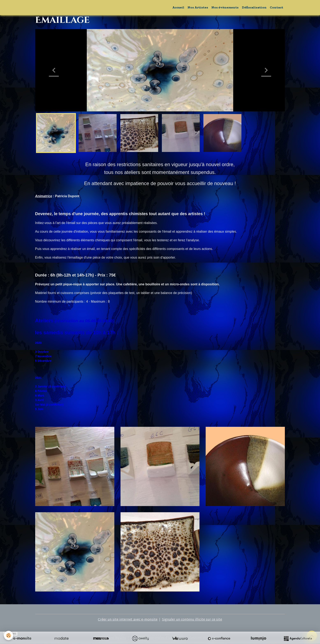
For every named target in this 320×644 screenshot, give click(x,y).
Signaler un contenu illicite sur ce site (192, 620)
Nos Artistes (198, 7)
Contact (277, 7)
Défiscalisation (254, 7)
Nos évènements (225, 7)
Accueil (178, 7)
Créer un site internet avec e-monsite (128, 620)
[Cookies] (9, 635)
